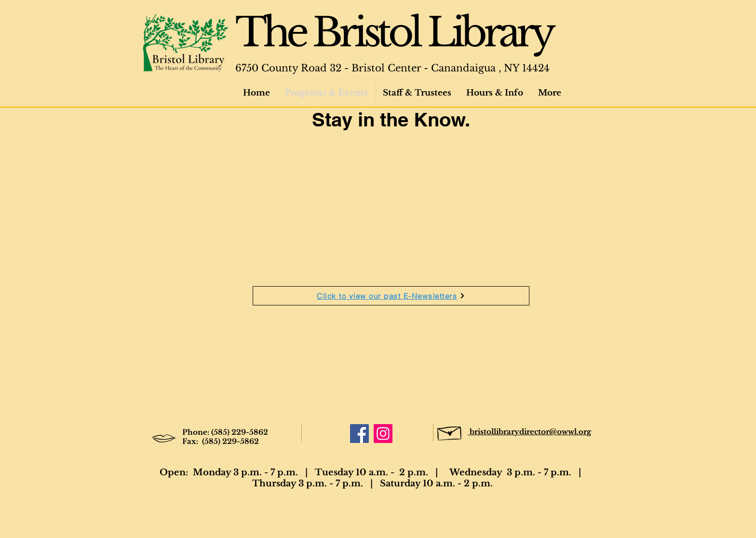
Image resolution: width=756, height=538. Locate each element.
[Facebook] (359, 434)
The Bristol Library (394, 32)
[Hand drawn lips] (164, 438)
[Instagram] (383, 434)
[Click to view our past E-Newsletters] (391, 296)
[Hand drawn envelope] (450, 431)
